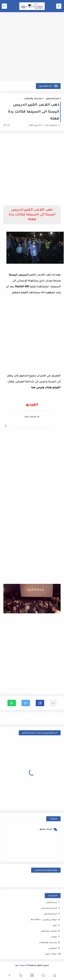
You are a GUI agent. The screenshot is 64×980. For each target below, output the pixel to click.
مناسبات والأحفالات (33, 99)
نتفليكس (53, 949)
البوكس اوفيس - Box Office (44, 920)
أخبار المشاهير (52, 99)
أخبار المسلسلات (49, 908)
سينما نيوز (20, 966)
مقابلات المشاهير (49, 931)
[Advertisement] (32, 47)
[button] (40, 703)
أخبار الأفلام (52, 903)
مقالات (54, 937)
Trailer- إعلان (51, 954)
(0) (7, 125)
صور (55, 926)
